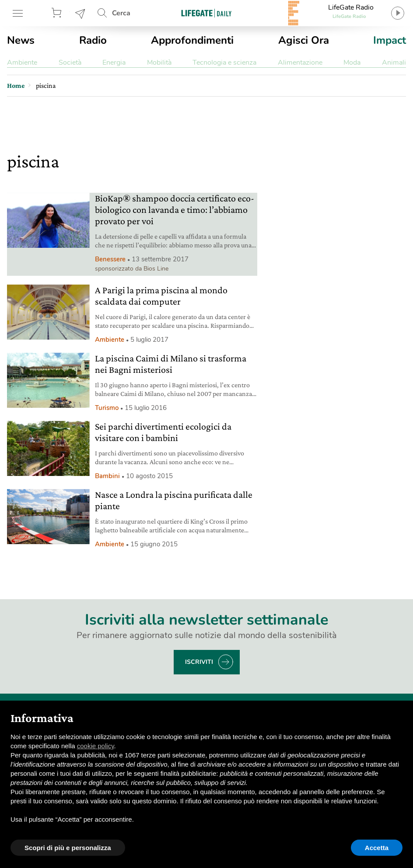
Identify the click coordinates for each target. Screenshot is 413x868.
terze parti (156, 755)
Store (58, 13)
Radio (93, 40)
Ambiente (22, 62)
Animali (394, 62)
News (21, 40)
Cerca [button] (121, 13)
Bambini (107, 476)
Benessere (110, 259)
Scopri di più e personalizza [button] (68, 848)
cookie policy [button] (96, 746)
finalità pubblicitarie (189, 773)
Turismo (107, 408)
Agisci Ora (304, 40)
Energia (114, 62)
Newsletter (80, 13)
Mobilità (159, 62)
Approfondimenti (192, 40)
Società (70, 62)
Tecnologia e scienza (224, 62)
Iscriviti (199, 662)
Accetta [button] (377, 848)
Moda (352, 62)
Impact (390, 40)
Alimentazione (300, 62)
